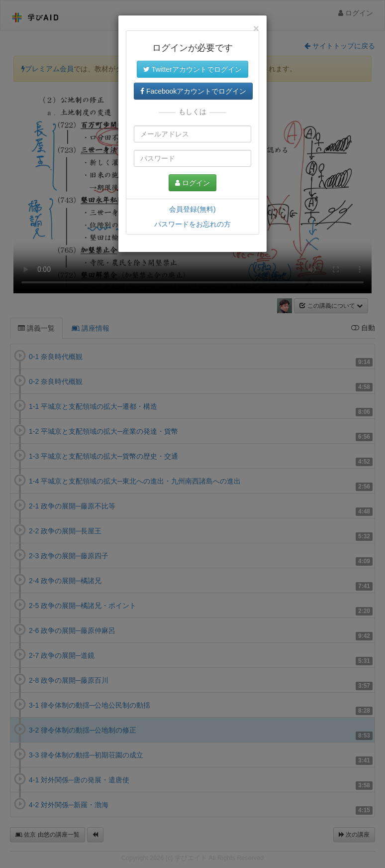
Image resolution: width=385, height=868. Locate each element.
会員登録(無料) (192, 209)
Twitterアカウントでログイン (192, 69)
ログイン (192, 183)
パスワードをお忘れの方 (192, 224)
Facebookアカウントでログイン (193, 91)
